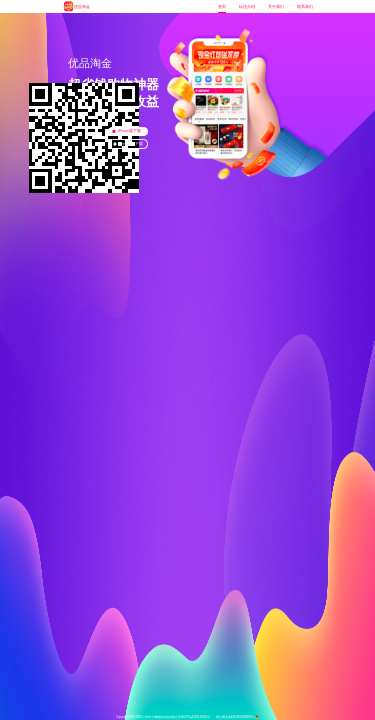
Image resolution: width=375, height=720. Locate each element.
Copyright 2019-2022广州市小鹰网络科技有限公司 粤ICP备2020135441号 (163, 717)
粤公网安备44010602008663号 (237, 717)
